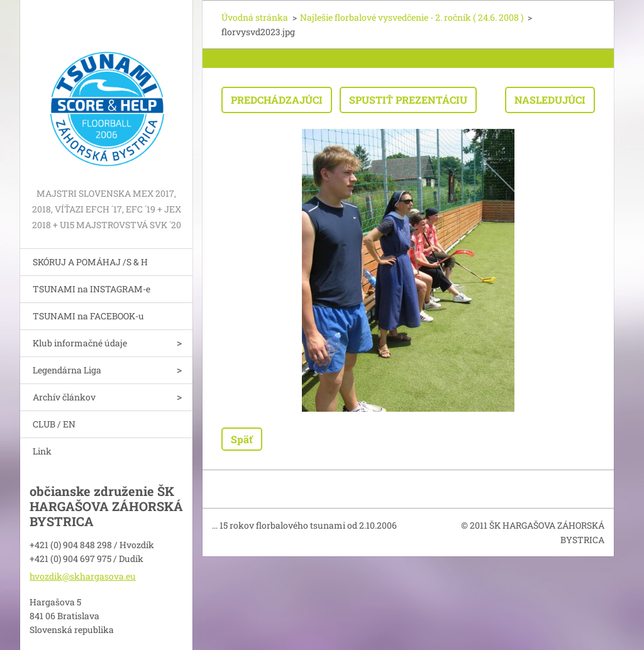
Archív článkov (64, 397)
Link (42, 451)
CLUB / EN (54, 424)
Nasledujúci (550, 100)
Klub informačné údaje (80, 343)
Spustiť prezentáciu (408, 100)
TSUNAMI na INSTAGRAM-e (92, 289)
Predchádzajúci (277, 100)
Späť (242, 439)
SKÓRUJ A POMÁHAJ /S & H (90, 262)
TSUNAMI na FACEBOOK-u (88, 316)
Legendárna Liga (67, 370)
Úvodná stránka (255, 17)
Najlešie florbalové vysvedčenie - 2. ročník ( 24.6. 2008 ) (412, 17)
